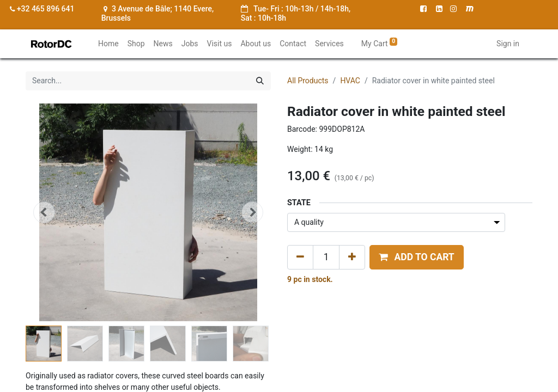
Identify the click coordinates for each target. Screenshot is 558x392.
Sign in (508, 44)
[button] (44, 212)
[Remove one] (300, 257)
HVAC (350, 81)
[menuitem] (108, 44)
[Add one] (352, 257)
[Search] (260, 81)
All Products (308, 81)
